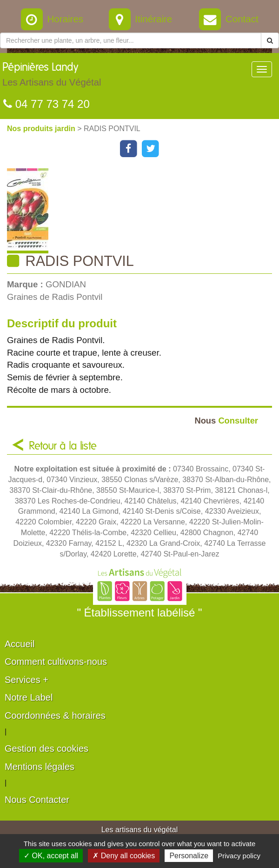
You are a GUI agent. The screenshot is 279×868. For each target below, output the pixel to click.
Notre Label (29, 697)
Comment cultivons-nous (56, 662)
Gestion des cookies (46, 749)
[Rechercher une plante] (131, 40)
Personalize (189, 856)
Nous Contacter (37, 800)
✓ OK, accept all (51, 856)
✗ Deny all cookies (124, 856)
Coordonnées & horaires (55, 716)
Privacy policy (239, 856)
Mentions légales (40, 767)
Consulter (226, 421)
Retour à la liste (63, 446)
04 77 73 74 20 (46, 104)
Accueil (20, 644)
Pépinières (52, 77)
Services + (27, 680)
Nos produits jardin (42, 129)
